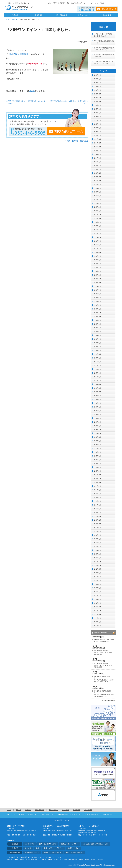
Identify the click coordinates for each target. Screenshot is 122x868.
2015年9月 (97, 441)
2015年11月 (98, 433)
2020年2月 (97, 271)
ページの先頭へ (110, 810)
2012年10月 (98, 569)
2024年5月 (97, 158)
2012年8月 (97, 577)
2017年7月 (97, 365)
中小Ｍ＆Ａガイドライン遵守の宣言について (85, 815)
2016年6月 (97, 407)
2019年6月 (97, 294)
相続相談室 (84, 141)
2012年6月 (97, 584)
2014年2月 (97, 509)
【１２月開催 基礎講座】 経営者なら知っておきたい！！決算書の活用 (104, 653)
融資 (38, 848)
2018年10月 (98, 316)
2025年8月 (97, 109)
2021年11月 (98, 237)
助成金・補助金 (84, 15)
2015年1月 (97, 471)
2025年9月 (97, 105)
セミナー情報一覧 (109, 701)
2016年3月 (97, 418)
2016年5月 (97, 411)
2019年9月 (97, 286)
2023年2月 (97, 207)
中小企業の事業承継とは (74, 852)
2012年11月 (98, 565)
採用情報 (61, 3)
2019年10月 (98, 283)
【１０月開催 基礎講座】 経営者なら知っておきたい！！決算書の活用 (104, 665)
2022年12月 (98, 215)
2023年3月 (97, 203)
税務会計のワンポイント (70, 844)
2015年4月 (97, 460)
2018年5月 (97, 335)
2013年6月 (97, 539)
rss (114, 633)
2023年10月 (98, 181)
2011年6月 (97, 626)
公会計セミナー (33, 815)
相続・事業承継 (61, 15)
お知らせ (14, 19)
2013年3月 (97, 550)
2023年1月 (97, 211)
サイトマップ (88, 3)
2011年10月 (98, 614)
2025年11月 (98, 98)
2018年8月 (97, 324)
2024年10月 (98, 147)
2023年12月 (98, 173)
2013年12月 (98, 516)
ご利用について (107, 815)
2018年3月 (97, 343)
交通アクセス (69, 3)
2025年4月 (97, 124)
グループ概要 (52, 3)
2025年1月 (97, 136)
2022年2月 (97, 230)
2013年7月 (97, 535)
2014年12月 (98, 475)
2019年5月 (97, 298)
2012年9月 (97, 573)
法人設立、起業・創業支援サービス (95, 844)
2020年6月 (97, 260)
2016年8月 (97, 399)
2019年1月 (97, 309)
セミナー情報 (20, 815)
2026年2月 (97, 86)
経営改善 (28, 848)
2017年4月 (97, 373)
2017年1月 (97, 381)
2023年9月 (97, 185)
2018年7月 (97, 328)
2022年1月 (97, 234)
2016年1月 (97, 426)
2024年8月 (97, 151)
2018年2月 (97, 347)
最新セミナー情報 (101, 633)
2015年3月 (97, 464)
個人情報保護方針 (63, 815)
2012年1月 (97, 603)
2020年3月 (97, 267)
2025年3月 (97, 128)
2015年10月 (98, 437)
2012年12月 (98, 562)
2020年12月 (98, 252)
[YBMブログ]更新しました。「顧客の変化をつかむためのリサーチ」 (26, 102)
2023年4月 (97, 200)
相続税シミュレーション (52, 852)
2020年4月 (97, 264)
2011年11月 (98, 611)
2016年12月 (98, 384)
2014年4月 (97, 501)
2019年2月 (97, 305)
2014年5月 (97, 498)
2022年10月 (98, 218)
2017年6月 (97, 369)
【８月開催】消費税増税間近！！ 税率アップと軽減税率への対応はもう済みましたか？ (104, 679)
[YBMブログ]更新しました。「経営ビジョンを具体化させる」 (68, 102)
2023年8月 (97, 188)
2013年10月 (98, 524)
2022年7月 (97, 226)
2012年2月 (97, 599)
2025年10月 (98, 102)
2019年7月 (97, 290)
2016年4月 (97, 414)
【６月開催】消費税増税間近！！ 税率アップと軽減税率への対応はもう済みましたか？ (104, 694)
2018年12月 (98, 313)
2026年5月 (97, 75)
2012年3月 (97, 596)
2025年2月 (97, 132)
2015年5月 (97, 456)
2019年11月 (98, 279)
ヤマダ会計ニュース (47, 815)
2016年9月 (97, 396)
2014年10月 (98, 482)
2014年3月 (97, 505)
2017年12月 (98, 354)
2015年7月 (97, 448)
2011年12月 (98, 607)
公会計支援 (107, 15)
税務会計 (15, 15)
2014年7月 (97, 494)
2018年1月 (97, 350)
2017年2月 (97, 377)
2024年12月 (98, 139)
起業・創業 (48, 848)
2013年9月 (97, 528)
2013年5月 (97, 543)
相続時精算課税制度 (19, 54)
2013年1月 (97, 558)
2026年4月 (97, 79)
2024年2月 (97, 166)
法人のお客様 (30, 844)
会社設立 (60, 848)
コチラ (32, 91)
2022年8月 (97, 222)
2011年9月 (97, 618)
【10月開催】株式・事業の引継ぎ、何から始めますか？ (104, 641)
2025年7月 (97, 113)
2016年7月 (97, 403)
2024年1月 (97, 169)
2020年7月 (97, 256)
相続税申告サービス (32, 852)
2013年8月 (97, 531)
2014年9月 (97, 486)
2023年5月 (97, 196)
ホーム (8, 19)
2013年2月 (97, 554)
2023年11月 (98, 177)
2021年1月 (97, 249)
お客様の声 (79, 3)
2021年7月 (97, 241)
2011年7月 (97, 622)
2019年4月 (97, 301)
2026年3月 (97, 83)
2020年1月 (97, 275)
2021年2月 (97, 245)
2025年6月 (97, 117)
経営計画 (38, 15)
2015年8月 (97, 445)
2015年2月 (97, 467)
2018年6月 (97, 332)
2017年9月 (97, 358)
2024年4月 (97, 162)
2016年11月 (98, 388)
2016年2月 (97, 422)
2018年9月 (97, 320)
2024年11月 (98, 143)
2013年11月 (98, 520)
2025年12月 (98, 94)
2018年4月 (97, 339)
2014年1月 (97, 513)
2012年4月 (97, 592)
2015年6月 (97, 452)
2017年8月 (97, 362)
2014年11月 (98, 479)
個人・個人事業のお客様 (48, 844)
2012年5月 (97, 588)
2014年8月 (97, 490)
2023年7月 (97, 192)
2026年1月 (97, 90)
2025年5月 (97, 120)
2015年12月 (98, 430)
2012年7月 (97, 580)
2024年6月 (97, 154)
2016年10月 (98, 392)
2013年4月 (97, 547)
